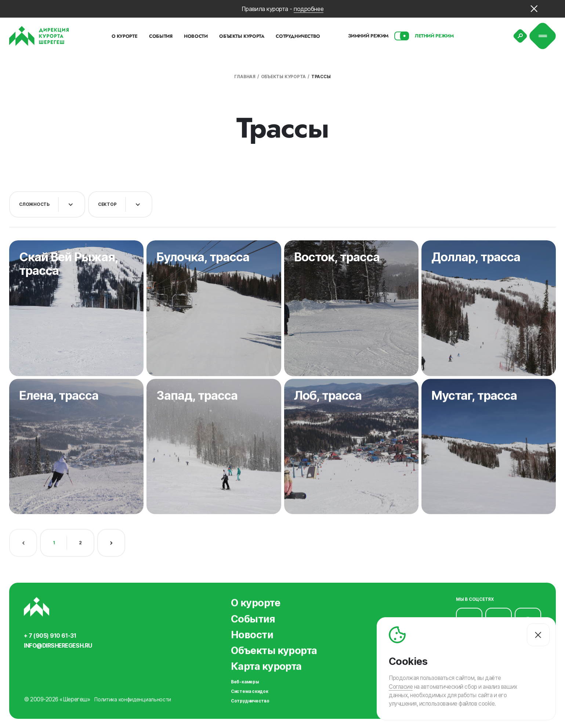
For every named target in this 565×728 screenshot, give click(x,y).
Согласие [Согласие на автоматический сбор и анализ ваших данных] (401, 686)
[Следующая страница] (111, 539)
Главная (245, 77)
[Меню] (543, 36)
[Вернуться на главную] (39, 36)
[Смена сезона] (402, 36)
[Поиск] (520, 36)
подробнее (309, 9)
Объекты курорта (284, 77)
